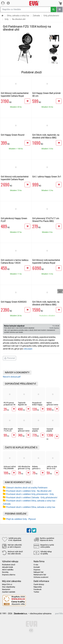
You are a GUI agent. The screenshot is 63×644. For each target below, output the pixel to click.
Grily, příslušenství (51, 16)
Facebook (37, 589)
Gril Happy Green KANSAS (14, 302)
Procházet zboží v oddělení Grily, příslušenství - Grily (30, 494)
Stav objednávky (9, 587)
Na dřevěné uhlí (19, 19)
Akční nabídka (8, 570)
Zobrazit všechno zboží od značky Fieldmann (27, 488)
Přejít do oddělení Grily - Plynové (21, 519)
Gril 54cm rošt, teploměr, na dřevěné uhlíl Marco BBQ (46, 136)
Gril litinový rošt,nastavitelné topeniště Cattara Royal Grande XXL (46, 263)
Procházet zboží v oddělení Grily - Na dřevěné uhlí (29, 491)
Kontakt (37, 567)
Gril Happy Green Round (13, 135)
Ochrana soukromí (41, 577)
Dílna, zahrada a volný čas (18, 16)
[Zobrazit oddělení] (60, 9)
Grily (7, 19)
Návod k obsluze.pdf (12, 377)
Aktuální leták (7, 567)
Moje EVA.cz (7, 584)
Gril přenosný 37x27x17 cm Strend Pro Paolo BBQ (46, 220)
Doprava (37, 570)
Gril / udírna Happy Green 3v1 (47, 177)
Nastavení (6, 589)
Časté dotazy (39, 584)
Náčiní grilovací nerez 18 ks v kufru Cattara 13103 (24, 432)
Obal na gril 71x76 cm (8, 430)
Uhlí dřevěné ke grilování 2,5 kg (24, 468)
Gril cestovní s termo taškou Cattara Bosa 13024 (15, 261)
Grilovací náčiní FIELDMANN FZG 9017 (10, 469)
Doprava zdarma (9, 575)
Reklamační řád (40, 575)
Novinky (5, 572)
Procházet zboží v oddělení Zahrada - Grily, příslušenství (32, 498)
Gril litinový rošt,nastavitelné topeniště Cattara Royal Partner (15, 179)
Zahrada (36, 16)
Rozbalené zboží (9, 565)
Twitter (36, 592)
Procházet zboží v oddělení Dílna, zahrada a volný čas (31, 507)
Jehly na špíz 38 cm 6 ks (52, 468)
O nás (36, 565)
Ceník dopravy (54, 328)
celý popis (28, 349)
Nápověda (38, 587)
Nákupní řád (38, 572)
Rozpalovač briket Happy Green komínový (37, 406)
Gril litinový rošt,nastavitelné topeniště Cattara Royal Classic (15, 96)
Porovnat (10, 358)
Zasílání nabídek (9, 592)
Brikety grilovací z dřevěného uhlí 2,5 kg (38, 470)
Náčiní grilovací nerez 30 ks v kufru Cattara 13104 (52, 406)
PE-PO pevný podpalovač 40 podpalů (10, 405)
